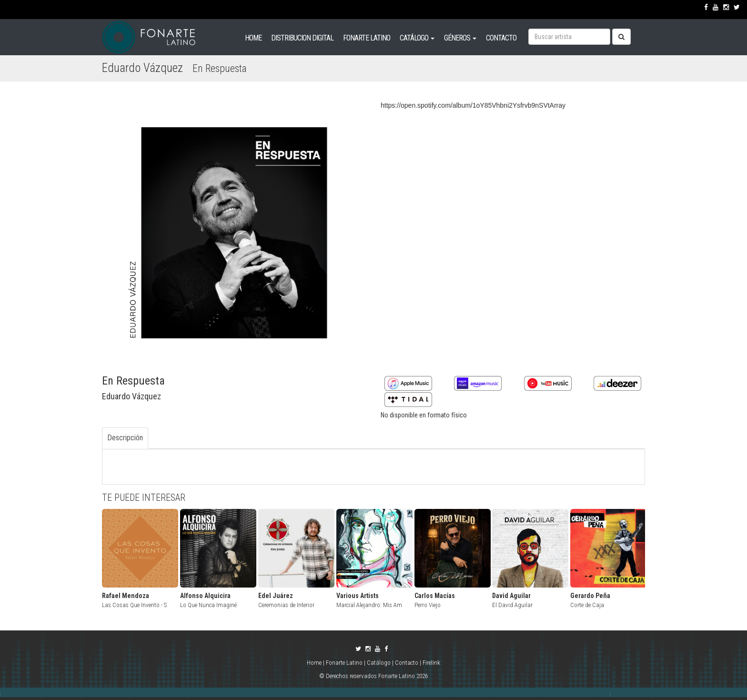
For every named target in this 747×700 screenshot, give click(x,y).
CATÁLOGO (417, 38)
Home (315, 663)
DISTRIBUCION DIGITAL (302, 38)
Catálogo (379, 663)
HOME (253, 38)
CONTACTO (501, 38)
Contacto (407, 663)
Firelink (431, 663)
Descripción (125, 438)
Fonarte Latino (344, 663)
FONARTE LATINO (367, 38)
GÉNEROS (460, 38)
